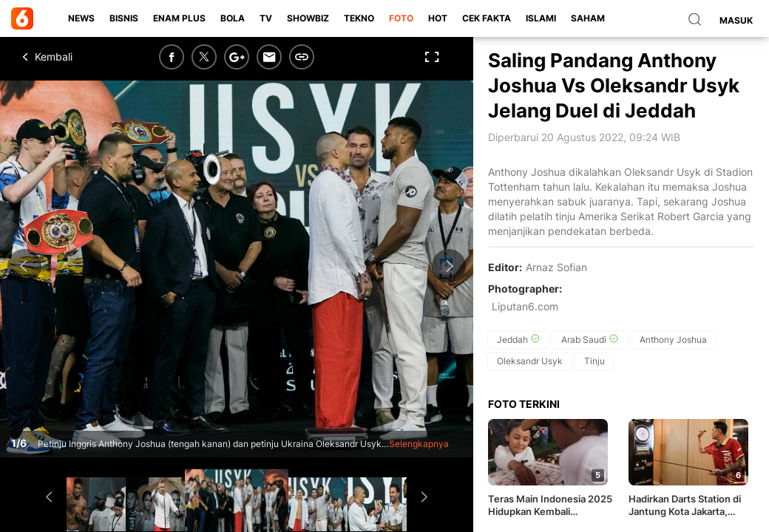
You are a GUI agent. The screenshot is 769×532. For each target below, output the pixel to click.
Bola (233, 18)
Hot (438, 18)
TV (266, 18)
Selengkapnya (419, 444)
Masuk (736, 20)
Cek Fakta (487, 18)
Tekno (359, 18)
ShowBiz (308, 18)
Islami (541, 18)
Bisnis (124, 18)
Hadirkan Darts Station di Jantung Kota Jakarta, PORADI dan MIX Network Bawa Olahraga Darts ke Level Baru (687, 505)
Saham (588, 18)
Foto (401, 18)
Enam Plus (179, 18)
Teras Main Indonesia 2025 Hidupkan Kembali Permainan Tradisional (550, 505)
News (81, 18)
